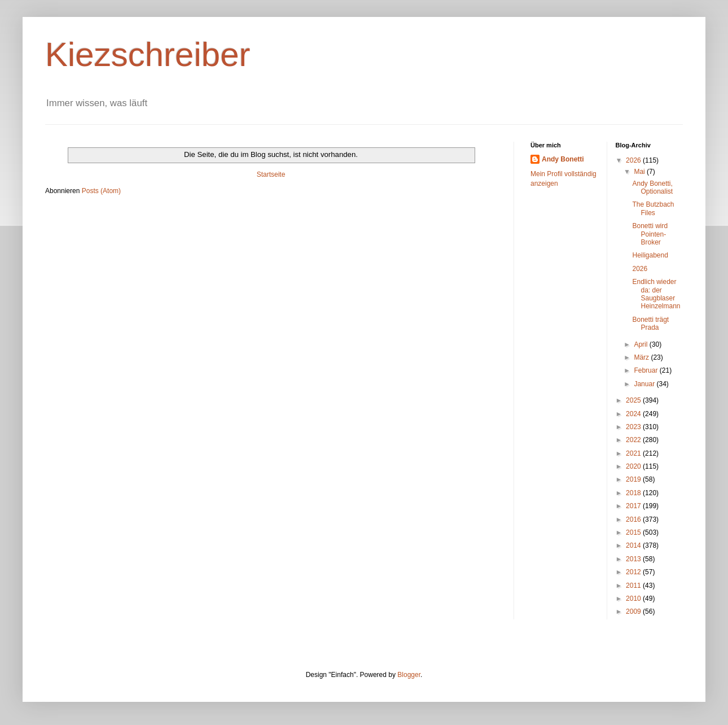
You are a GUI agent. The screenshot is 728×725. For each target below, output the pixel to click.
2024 (634, 414)
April (641, 344)
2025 (634, 400)
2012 (634, 572)
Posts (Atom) (101, 191)
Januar (645, 384)
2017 (634, 506)
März (642, 357)
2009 (634, 612)
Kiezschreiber (148, 54)
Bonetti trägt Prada (650, 324)
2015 (634, 532)
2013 (634, 559)
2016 (634, 519)
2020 (634, 466)
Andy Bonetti (563, 159)
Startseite (271, 174)
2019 (634, 479)
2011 (634, 586)
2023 (634, 427)
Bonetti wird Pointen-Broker (650, 234)
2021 (634, 453)
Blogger (409, 675)
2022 (634, 440)
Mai (640, 172)
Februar (646, 370)
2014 (634, 545)
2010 (634, 599)
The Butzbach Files (653, 208)
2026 (634, 160)
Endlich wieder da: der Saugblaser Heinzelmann (656, 294)
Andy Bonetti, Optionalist (652, 187)
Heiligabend (650, 255)
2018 (634, 493)
